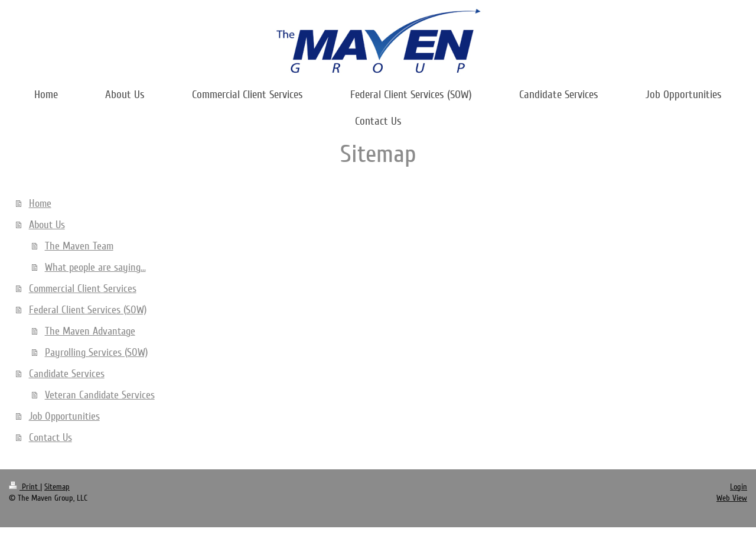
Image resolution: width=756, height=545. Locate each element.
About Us (47, 225)
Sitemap (57, 487)
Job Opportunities (64, 416)
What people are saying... (95, 267)
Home (40, 203)
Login (739, 487)
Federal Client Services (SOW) (88, 310)
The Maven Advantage (90, 331)
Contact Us (50, 437)
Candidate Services (67, 374)
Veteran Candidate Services (100, 395)
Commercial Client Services (83, 288)
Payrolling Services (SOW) (96, 352)
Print (25, 487)
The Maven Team (79, 246)
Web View (732, 498)
